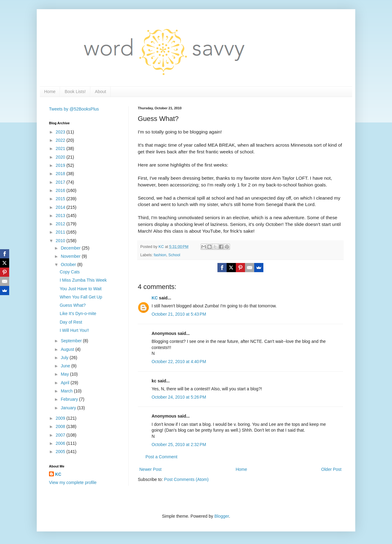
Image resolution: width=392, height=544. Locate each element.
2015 (61, 199)
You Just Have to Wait (81, 289)
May (65, 374)
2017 (61, 182)
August (68, 349)
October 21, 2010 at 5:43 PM (179, 314)
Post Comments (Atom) (186, 479)
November (71, 256)
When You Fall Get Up (81, 297)
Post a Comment (161, 457)
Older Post (331, 469)
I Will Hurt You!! (74, 330)
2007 (61, 435)
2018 (61, 174)
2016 (61, 190)
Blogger (222, 516)
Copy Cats (70, 272)
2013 (61, 216)
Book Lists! (75, 92)
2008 (61, 426)
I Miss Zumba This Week (83, 280)
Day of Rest (71, 322)
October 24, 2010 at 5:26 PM (179, 397)
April (66, 383)
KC (155, 298)
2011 (61, 232)
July (65, 358)
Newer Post (150, 469)
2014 (61, 207)
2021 (61, 148)
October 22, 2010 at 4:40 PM (179, 362)
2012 (61, 224)
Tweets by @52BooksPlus (74, 109)
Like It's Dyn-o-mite (78, 313)
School (174, 255)
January (69, 408)
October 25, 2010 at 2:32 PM (179, 445)
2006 (61, 443)
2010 (61, 241)
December (71, 248)
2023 (61, 132)
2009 (61, 418)
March (67, 391)
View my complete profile (73, 482)
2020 (61, 157)
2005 (61, 452)
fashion (160, 255)
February (70, 399)
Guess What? (73, 305)
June (66, 366)
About (101, 92)
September (72, 341)
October (69, 264)
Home (50, 92)
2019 (61, 165)
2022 (61, 140)
